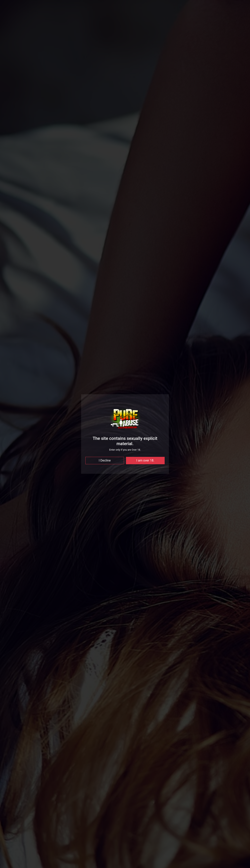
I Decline (105, 460)
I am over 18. (145, 460)
